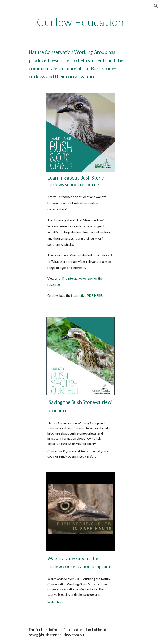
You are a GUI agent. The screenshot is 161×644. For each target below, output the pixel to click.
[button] (5, 6)
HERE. (98, 296)
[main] (80, 22)
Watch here (55, 602)
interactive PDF (83, 296)
